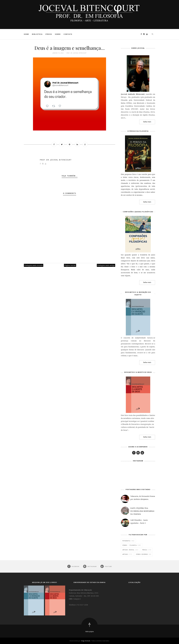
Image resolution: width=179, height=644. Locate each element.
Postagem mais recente (34, 265)
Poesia (145, 550)
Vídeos (49, 34)
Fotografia (126, 541)
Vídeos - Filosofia (130, 545)
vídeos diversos (142, 554)
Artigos (125, 554)
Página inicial (70, 265)
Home (26, 34)
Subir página (89, 631)
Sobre (58, 34)
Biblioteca (37, 34)
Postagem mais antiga (106, 265)
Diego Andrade (86, 641)
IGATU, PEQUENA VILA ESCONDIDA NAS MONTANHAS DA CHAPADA (142, 511)
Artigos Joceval (128, 550)
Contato (68, 34)
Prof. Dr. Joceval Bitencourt (56, 160)
